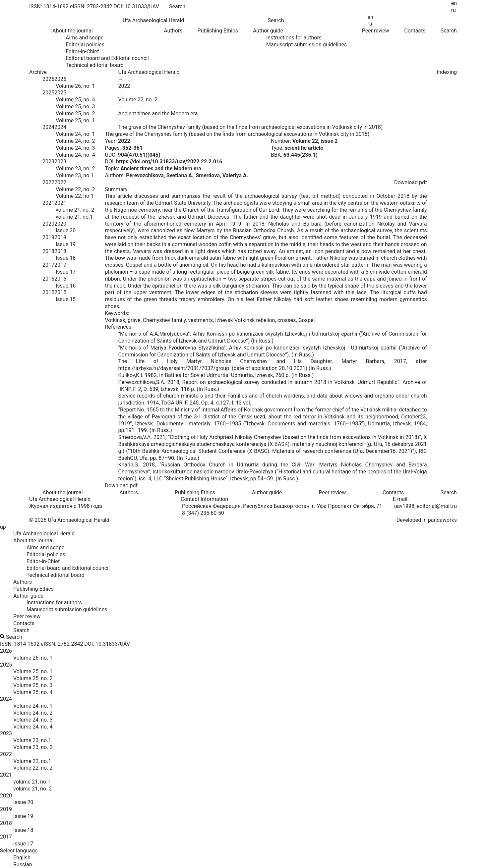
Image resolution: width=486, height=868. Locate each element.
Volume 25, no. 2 (75, 113)
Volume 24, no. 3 (75, 148)
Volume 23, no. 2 (75, 168)
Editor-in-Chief (82, 52)
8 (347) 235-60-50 (203, 513)
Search (449, 31)
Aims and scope (85, 38)
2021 (48, 203)
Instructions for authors (294, 38)
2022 (48, 182)
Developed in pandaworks (427, 520)
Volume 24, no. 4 (75, 155)
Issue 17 (66, 272)
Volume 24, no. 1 (75, 134)
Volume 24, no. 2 (75, 141)
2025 (48, 93)
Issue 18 (66, 258)
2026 (48, 79)
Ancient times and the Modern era (158, 113)
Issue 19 (66, 244)
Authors (173, 31)
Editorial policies (85, 45)
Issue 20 (66, 230)
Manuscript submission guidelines (306, 45)
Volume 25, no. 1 (75, 120)
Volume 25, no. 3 (75, 107)
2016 (48, 279)
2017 (48, 265)
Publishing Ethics (218, 31)
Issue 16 (66, 286)
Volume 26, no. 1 (75, 86)
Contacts (415, 31)
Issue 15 (66, 299)
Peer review (376, 31)
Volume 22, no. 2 (75, 189)
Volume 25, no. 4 (75, 100)
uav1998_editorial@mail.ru (425, 506)
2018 (48, 251)
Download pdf (411, 182)
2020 (48, 224)
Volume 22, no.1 (75, 196)
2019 (48, 237)
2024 (48, 127)
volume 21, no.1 (74, 217)
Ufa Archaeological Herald (149, 72)
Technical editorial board (95, 65)
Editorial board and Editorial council (107, 58)
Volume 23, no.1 (75, 175)
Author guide (267, 492)
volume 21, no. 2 (75, 210)
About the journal (63, 492)
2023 (48, 162)
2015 (48, 292)
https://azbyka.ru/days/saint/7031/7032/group (174, 368)
